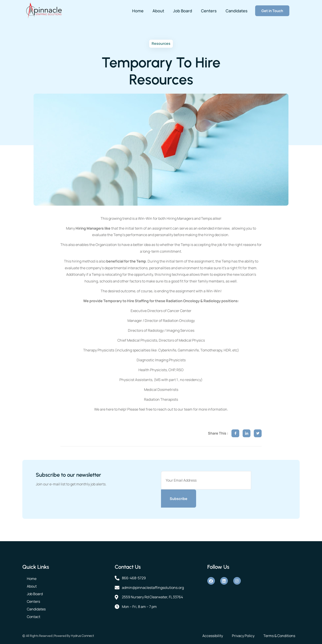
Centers (209, 11)
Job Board (183, 11)
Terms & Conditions (279, 636)
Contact (34, 617)
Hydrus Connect (83, 636)
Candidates (237, 11)
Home (138, 11)
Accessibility (213, 636)
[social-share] (235, 433)
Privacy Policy (243, 636)
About (158, 11)
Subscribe (179, 499)
